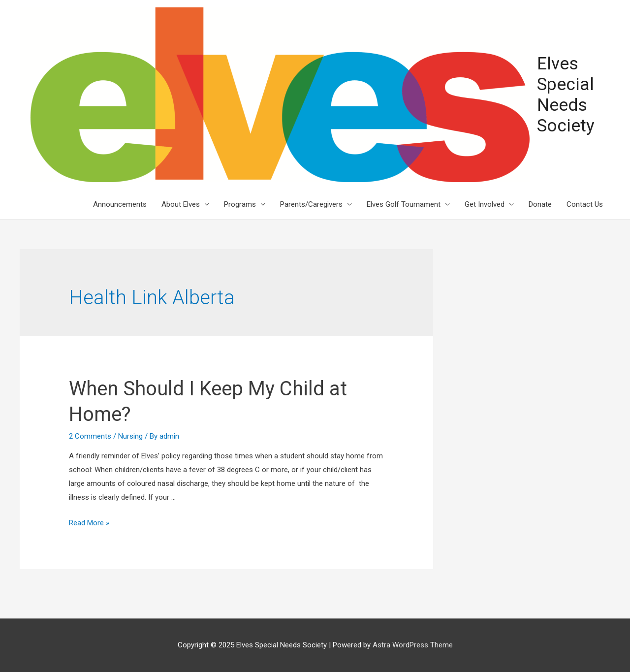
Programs (240, 204)
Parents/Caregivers (311, 204)
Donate (540, 204)
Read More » (89, 523)
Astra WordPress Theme (413, 645)
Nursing (130, 436)
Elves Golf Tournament (404, 204)
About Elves (181, 204)
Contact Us (585, 204)
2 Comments (90, 436)
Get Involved (485, 204)
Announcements (120, 204)
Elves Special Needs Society (566, 95)
